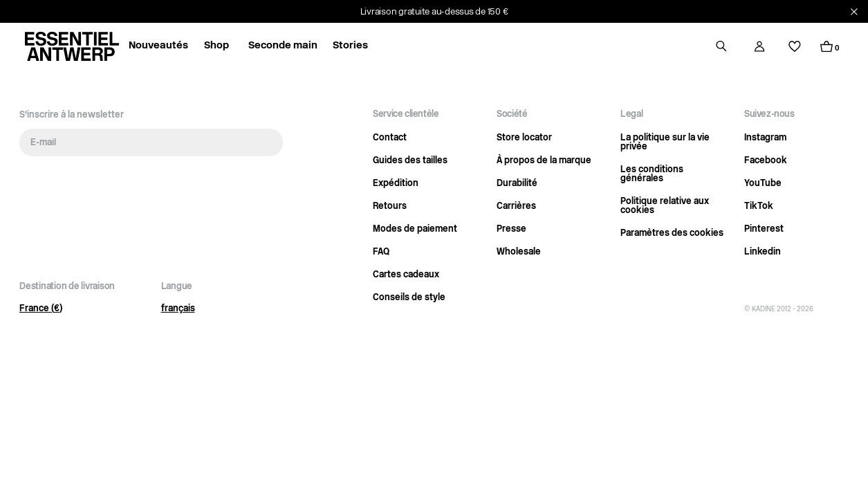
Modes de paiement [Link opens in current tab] (415, 229)
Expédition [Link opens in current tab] (396, 184)
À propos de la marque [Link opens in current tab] (544, 161)
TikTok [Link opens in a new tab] (759, 206)
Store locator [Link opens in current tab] (524, 138)
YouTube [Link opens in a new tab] (763, 184)
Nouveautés (158, 46)
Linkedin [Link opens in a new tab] (763, 252)
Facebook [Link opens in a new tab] (766, 161)
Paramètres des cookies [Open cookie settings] (672, 233)
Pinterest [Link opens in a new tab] (764, 229)
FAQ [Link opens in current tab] (381, 252)
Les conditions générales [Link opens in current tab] (652, 174)
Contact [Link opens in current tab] (390, 138)
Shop (216, 46)
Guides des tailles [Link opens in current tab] (410, 161)
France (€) (41, 309)
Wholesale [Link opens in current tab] (519, 252)
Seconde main (283, 46)
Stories (350, 46)
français (178, 309)
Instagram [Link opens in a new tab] (765, 138)
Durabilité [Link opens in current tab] (517, 184)
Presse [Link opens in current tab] (511, 229)
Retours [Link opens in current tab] (390, 206)
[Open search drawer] (721, 46)
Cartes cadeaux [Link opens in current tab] (406, 275)
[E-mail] (151, 142)
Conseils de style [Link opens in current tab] (409, 298)
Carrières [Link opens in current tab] (516, 206)
